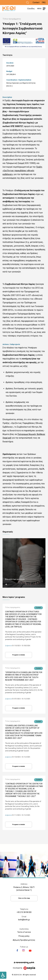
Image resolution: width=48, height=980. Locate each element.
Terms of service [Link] (24, 932)
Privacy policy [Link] (24, 936)
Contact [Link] (36, 2)
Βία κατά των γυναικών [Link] (15, 579)
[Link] (28, 3)
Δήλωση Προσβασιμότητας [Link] (24, 940)
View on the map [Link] (24, 898)
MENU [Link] (39, 9)
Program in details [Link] (19, 655)
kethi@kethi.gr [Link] (24, 920)
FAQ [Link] (44, 2)
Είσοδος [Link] (31, 9)
